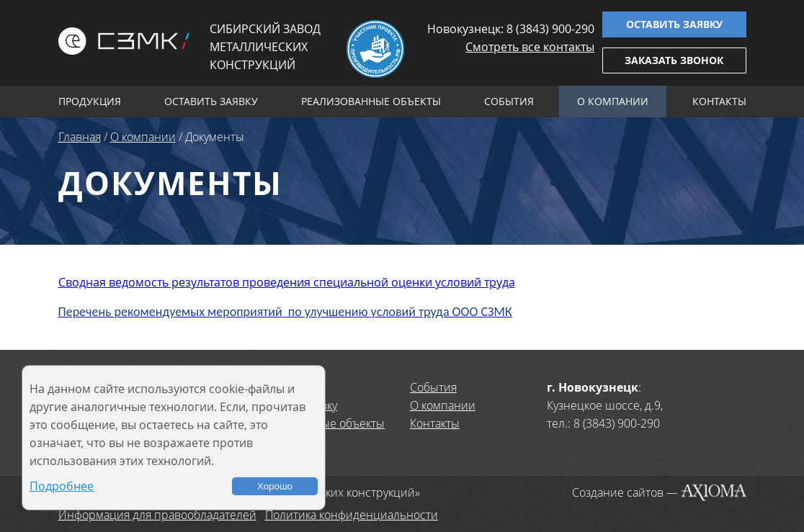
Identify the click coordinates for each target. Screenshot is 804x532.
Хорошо (275, 486)
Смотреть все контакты (530, 47)
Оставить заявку (674, 24)
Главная (80, 137)
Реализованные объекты (371, 101)
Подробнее (62, 486)
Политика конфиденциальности (352, 515)
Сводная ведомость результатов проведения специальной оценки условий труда (287, 282)
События (509, 101)
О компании (613, 101)
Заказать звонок (674, 60)
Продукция (90, 101)
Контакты (719, 101)
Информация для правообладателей (157, 515)
